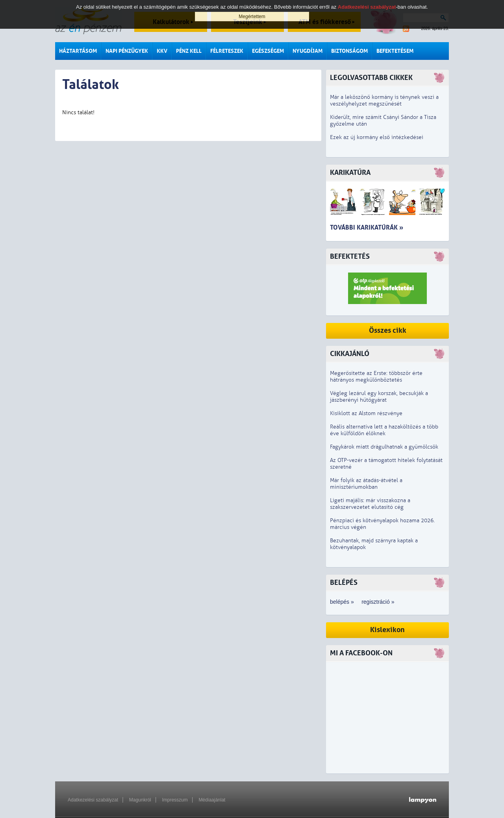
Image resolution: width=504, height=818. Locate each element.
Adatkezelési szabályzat (93, 800)
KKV (162, 51)
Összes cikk (388, 331)
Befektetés (350, 257)
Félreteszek (227, 51)
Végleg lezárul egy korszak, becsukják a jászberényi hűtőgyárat (379, 397)
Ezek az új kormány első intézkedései (377, 137)
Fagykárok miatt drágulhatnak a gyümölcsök (384, 447)
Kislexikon (387, 630)
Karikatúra (350, 173)
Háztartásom (78, 51)
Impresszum (175, 800)
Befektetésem (395, 51)
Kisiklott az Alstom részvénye (366, 413)
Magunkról (140, 800)
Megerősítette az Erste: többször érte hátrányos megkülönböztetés (376, 377)
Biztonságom (349, 51)
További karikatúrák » (367, 227)
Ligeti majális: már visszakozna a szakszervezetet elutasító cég (370, 504)
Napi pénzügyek (127, 51)
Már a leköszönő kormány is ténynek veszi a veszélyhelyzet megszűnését (384, 100)
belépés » (342, 602)
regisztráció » (378, 602)
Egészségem (268, 51)
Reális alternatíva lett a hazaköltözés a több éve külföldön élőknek (384, 430)
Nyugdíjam (308, 51)
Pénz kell (189, 51)
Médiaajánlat (212, 800)
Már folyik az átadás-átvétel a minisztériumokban (366, 484)
